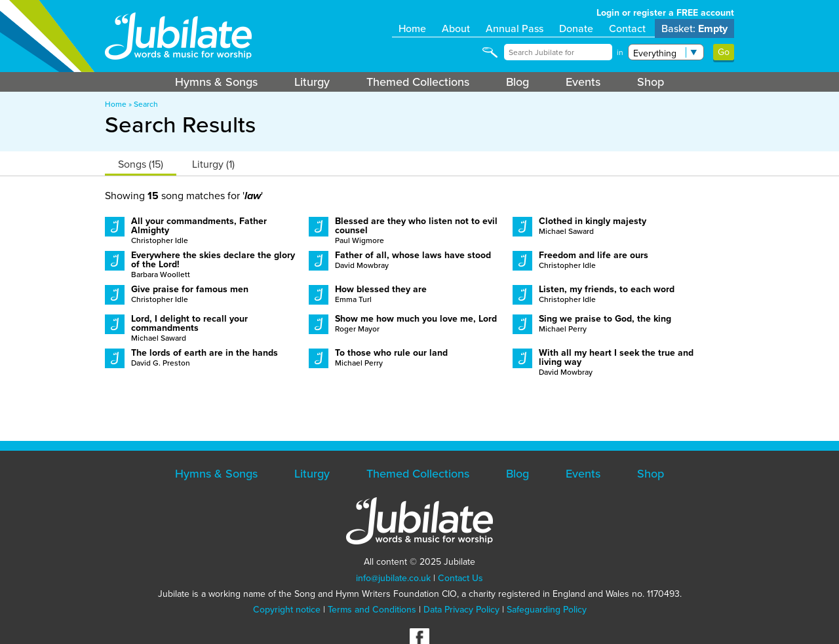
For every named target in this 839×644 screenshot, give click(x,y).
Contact (627, 28)
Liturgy (312, 82)
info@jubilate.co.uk (393, 578)
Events (583, 82)
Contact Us (460, 578)
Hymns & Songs (216, 82)
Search (146, 104)
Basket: (694, 28)
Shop (651, 82)
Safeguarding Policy (547, 610)
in (620, 52)
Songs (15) (141, 164)
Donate (576, 28)
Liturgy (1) (213, 164)
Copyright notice (287, 610)
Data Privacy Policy (461, 610)
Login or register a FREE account (665, 13)
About (456, 28)
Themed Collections (418, 82)
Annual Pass (515, 28)
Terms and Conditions (372, 610)
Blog (517, 82)
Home (412, 28)
